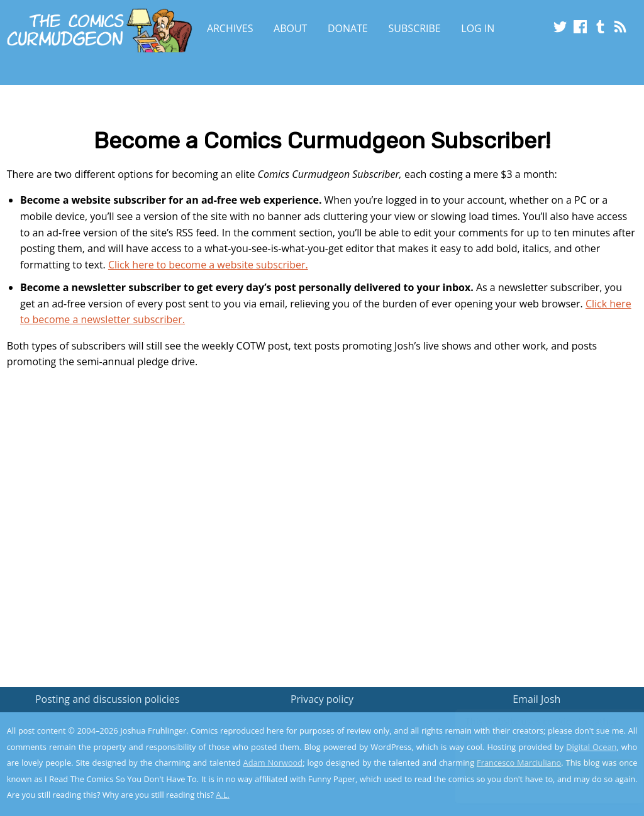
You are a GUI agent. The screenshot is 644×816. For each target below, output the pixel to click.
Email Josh (536, 699)
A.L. (223, 795)
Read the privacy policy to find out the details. (532, 737)
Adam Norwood (273, 763)
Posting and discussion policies (108, 699)
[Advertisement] (322, 529)
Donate (348, 28)
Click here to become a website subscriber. (208, 265)
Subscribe (415, 28)
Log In (478, 28)
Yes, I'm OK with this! (537, 769)
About (290, 28)
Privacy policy (322, 699)
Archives (230, 28)
